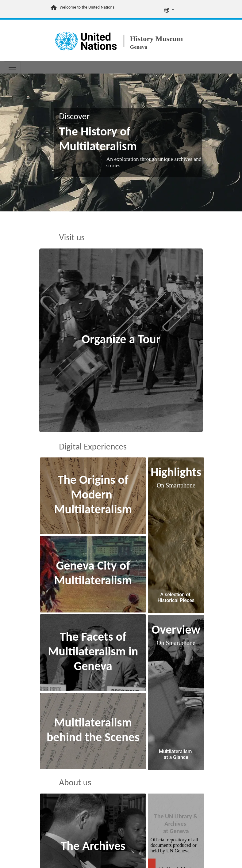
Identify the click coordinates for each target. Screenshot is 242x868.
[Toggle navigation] (12, 67)
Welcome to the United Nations (87, 7)
